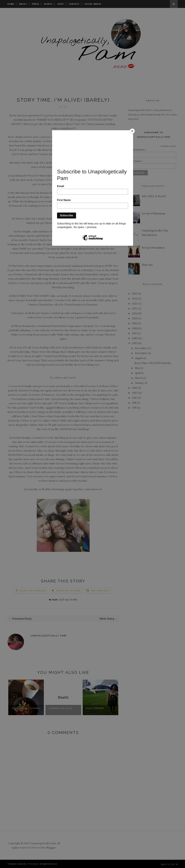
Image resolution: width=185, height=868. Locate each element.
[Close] (132, 131)
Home (11, 4)
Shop (61, 4)
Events (48, 4)
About (23, 4)
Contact (74, 4)
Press (36, 4)
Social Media (93, 4)
